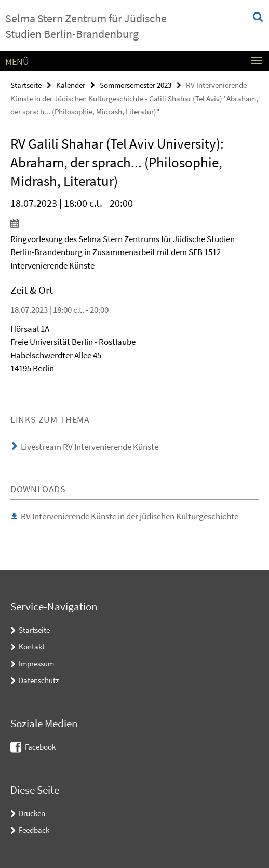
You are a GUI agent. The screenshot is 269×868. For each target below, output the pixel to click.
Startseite (26, 85)
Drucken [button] (32, 813)
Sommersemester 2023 (136, 85)
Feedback (34, 830)
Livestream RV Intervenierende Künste (90, 447)
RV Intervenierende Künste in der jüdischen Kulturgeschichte (130, 516)
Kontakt (32, 646)
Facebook (40, 747)
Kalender (71, 85)
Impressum (36, 664)
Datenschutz (39, 680)
